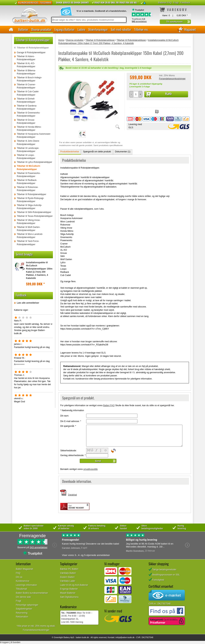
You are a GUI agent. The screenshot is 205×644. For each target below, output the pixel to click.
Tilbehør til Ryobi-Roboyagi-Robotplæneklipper (30, 200)
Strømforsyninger (98, 29)
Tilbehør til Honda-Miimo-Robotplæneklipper (29, 128)
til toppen (5, 642)
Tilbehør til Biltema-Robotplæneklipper (26, 72)
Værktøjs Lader (68, 581)
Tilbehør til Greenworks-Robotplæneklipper (29, 114)
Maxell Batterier (68, 593)
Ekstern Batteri (67, 577)
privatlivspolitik (90, 469)
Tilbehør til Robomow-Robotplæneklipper (28, 189)
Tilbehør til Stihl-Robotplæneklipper (34, 212)
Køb (168, 94)
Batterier (23, 29)
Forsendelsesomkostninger (172, 79)
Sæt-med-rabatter (121, 29)
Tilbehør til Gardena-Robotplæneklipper (27, 107)
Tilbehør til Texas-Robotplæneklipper (35, 216)
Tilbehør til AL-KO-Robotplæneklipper (26, 65)
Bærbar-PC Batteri (69, 569)
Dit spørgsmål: (68, 426)
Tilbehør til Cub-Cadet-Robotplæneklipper (28, 93)
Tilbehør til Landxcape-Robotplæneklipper (28, 150)
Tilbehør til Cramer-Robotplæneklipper (26, 86)
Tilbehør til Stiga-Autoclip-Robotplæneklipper (29, 207)
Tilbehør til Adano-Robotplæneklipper (26, 58)
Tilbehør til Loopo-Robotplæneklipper (26, 157)
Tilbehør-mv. (141, 29)
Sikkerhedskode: (68, 451)
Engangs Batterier (65, 29)
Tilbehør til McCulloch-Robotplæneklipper (29, 168)
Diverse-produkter (41, 29)
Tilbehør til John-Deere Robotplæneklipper (28, 142)
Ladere (81, 29)
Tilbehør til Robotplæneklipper (33, 48)
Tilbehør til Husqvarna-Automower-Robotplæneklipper (34, 135)
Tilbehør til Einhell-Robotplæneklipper (26, 100)
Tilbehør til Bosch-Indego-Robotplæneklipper (29, 79)
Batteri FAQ (109, 405)
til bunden (16, 642)
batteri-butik (81, 637)
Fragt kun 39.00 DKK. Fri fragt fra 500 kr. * (117, 2)
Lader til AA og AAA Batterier (74, 585)
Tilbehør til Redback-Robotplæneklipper (27, 182)
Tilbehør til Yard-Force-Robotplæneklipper (28, 243)
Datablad (72, 495)
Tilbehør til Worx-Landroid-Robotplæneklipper (30, 236)
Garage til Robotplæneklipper (31, 52)
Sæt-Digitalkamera (69, 597)
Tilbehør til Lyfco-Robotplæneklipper (34, 162)
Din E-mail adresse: (71, 421)
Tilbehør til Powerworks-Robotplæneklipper (29, 175)
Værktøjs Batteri (68, 573)
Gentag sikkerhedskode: (73, 455)
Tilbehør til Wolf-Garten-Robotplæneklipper (28, 229)
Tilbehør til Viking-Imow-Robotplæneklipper (29, 222)
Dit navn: (65, 416)
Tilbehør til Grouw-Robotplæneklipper (26, 121)
